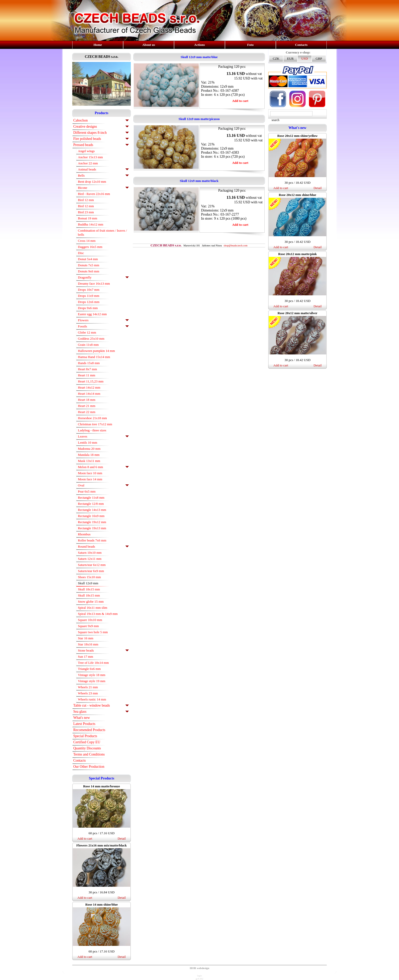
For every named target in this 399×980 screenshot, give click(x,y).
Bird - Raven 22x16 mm (94, 194)
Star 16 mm (86, 638)
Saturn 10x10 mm (90, 553)
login (200, 976)
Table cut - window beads (92, 705)
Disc (81, 253)
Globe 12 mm (87, 332)
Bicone (83, 188)
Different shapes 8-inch (90, 133)
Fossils (82, 326)
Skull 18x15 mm (89, 589)
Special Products (85, 736)
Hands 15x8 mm (89, 363)
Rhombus (84, 534)
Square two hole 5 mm (93, 632)
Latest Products (84, 724)
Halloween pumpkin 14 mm (96, 351)
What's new (82, 718)
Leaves (83, 436)
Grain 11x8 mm (88, 345)
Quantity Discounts (87, 748)
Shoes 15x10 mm (89, 577)
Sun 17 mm (85, 657)
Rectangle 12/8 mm (91, 504)
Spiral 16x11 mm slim (92, 608)
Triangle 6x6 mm (89, 669)
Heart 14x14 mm (89, 394)
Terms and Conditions (89, 754)
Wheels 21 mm (88, 687)
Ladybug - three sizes (92, 430)
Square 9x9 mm (88, 626)
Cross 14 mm (87, 241)
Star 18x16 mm (88, 644)
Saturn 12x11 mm (90, 559)
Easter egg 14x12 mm (92, 314)
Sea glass (80, 712)
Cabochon (81, 120)
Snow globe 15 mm (91, 601)
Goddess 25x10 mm (91, 339)
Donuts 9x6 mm (89, 271)
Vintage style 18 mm (92, 675)
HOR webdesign (200, 968)
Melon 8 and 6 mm (90, 467)
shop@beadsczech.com (236, 246)
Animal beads (87, 169)
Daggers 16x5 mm (90, 247)
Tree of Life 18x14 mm (93, 663)
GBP (319, 58)
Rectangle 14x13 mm (92, 510)
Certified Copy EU (87, 742)
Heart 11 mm (87, 375)
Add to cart (85, 838)
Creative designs (85, 127)
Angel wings (86, 151)
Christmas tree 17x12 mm (95, 424)
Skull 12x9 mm (88, 583)
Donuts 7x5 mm (89, 265)
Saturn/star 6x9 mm (91, 571)
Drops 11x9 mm (89, 296)
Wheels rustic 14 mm (92, 699)
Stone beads (86, 650)
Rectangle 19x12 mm (92, 522)
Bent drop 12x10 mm (92, 182)
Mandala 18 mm (89, 455)
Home (98, 45)
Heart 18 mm (87, 400)
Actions (199, 45)
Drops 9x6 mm (88, 308)
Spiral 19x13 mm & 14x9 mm (98, 614)
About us (149, 45)
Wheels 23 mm (88, 693)
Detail (122, 838)
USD (305, 58)
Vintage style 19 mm (92, 681)
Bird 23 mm (86, 212)
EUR (290, 58)
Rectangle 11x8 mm (91, 498)
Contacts (301, 45)
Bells (81, 175)
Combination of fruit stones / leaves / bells (102, 233)
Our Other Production (89, 767)
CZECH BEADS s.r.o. (101, 57)
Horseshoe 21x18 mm (92, 418)
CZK (276, 58)
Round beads (87, 546)
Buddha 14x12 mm (91, 224)
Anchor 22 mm (88, 163)
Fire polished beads (87, 139)
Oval (81, 485)
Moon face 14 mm (90, 479)
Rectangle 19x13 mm (92, 528)
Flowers (83, 320)
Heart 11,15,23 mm (91, 381)
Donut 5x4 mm (88, 259)
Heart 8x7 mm (87, 369)
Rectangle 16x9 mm (91, 516)
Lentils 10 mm (88, 442)
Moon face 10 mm (90, 473)
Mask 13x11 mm (89, 461)
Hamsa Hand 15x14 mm (94, 357)
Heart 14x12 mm (89, 387)
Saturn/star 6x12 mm (92, 565)
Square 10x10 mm (90, 620)
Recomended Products (89, 730)
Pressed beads (83, 145)
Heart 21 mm (87, 406)
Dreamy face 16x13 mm (94, 283)
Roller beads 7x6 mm (92, 540)
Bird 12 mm (86, 200)
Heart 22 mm (87, 412)
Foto (250, 45)
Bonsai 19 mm (88, 218)
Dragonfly (85, 277)
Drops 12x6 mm (89, 302)
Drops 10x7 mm (89, 290)
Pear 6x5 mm (87, 491)
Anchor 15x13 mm (90, 157)
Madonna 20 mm (89, 449)
